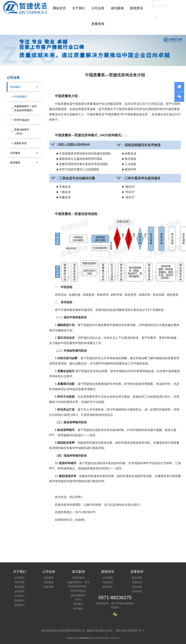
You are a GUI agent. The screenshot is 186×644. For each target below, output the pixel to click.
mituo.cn (115, 638)
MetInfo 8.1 (87, 638)
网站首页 (59, 8)
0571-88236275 (115, 598)
